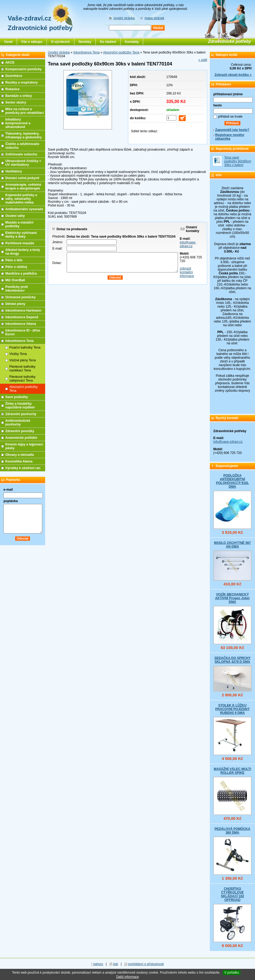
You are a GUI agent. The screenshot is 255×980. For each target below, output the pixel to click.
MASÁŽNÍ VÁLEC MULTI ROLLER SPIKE (232, 771)
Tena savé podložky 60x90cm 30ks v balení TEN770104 (238, 163)
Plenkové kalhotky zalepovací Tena (22, 379)
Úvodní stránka (59, 52)
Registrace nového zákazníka (230, 137)
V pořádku (232, 973)
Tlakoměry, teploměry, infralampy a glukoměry (24, 135)
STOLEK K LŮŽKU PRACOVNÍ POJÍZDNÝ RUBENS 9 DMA (232, 709)
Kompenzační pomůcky (24, 69)
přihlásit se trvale (230, 117)
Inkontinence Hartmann (23, 311)
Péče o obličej (16, 267)
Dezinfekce (14, 76)
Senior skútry (16, 102)
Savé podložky (17, 397)
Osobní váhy (15, 216)
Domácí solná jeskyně (22, 178)
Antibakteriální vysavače (24, 209)
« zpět (203, 60)
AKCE (10, 63)
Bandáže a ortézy (19, 96)
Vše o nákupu (32, 42)
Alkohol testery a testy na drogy (23, 252)
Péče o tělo (14, 260)
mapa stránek (154, 18)
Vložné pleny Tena (23, 360)
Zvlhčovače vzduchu (21, 154)
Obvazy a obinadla (20, 455)
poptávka (11, 501)
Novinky (85, 42)
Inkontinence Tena (86, 52)
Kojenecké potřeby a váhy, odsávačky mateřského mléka (21, 199)
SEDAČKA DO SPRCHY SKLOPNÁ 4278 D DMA (232, 660)
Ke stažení (108, 42)
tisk (116, 964)
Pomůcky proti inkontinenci (17, 289)
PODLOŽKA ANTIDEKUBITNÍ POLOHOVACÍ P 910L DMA (232, 481)
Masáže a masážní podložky (19, 224)
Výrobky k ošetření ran (23, 468)
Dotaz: (57, 263)
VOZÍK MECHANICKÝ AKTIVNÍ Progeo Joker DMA (233, 598)
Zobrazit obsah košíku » (233, 75)
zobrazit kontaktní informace (187, 272)
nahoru (98, 964)
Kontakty (132, 42)
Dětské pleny (15, 304)
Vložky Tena (18, 354)
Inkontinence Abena (21, 324)
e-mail (8, 490)
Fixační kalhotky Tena (25, 348)
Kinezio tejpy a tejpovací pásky (24, 446)
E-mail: (57, 249)
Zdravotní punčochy (21, 414)
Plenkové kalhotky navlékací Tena (22, 369)
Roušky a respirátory (22, 82)
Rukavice (12, 89)
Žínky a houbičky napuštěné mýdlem (20, 406)
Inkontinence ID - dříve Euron (23, 332)
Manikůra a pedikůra (21, 274)
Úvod (8, 42)
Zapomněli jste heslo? (232, 130)
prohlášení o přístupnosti (146, 964)
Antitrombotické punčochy (18, 423)
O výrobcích (60, 42)
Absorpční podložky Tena (121, 52)
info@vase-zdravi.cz (188, 244)
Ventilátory (14, 171)
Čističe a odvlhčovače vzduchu (22, 146)
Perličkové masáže (20, 243)
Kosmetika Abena (19, 461)
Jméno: (58, 242)
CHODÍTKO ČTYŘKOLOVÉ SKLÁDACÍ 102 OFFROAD (232, 894)
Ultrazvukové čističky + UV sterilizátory (23, 163)
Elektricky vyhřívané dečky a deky (21, 235)
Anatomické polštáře (21, 438)
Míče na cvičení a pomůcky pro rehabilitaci (25, 111)
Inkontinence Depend (22, 317)
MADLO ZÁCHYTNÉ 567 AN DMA (233, 545)
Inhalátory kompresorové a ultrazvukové (18, 123)
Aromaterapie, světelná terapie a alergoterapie (23, 187)
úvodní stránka (124, 18)
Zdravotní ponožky (20, 431)
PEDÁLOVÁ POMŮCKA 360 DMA (233, 831)
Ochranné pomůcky (20, 297)
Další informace (127, 977)
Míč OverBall (15, 280)
